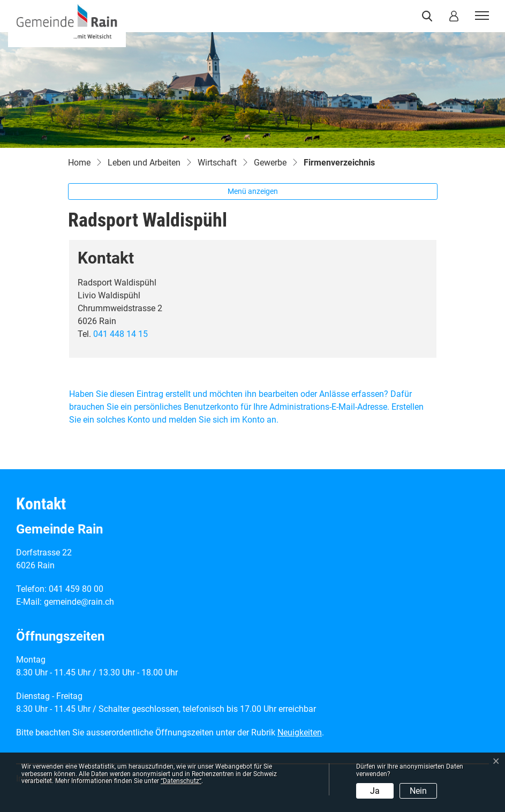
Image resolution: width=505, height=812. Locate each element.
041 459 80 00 (76, 589)
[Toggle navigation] (480, 16)
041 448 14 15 (120, 334)
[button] (429, 16)
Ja (375, 791)
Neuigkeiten (300, 732)
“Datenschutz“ (181, 781)
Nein (418, 791)
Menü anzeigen (253, 191)
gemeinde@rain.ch (79, 602)
